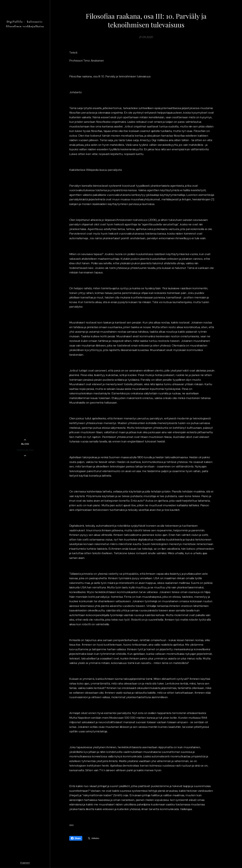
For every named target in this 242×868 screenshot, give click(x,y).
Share (76, 838)
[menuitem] (25, 444)
